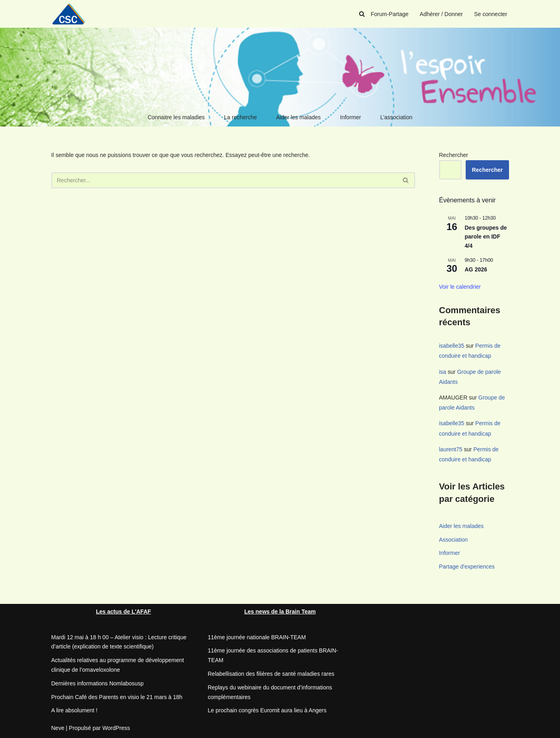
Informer (350, 117)
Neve (58, 728)
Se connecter (491, 14)
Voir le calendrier (460, 287)
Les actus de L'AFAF (123, 612)
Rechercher (454, 155)
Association (454, 540)
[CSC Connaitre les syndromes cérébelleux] (71, 14)
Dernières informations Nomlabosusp (98, 683)
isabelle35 (452, 346)
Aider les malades (298, 117)
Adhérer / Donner (441, 14)
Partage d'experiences (467, 567)
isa (443, 372)
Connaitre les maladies (176, 117)
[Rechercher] (362, 14)
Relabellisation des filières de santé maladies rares (271, 674)
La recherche (240, 117)
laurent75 (451, 449)
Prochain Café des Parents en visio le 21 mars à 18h (117, 697)
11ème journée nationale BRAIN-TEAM (257, 637)
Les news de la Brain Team (280, 612)
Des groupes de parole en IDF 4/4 (486, 237)
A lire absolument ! (74, 710)
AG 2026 (476, 269)
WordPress (116, 728)
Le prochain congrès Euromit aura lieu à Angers (267, 710)
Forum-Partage (389, 14)
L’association (396, 117)
